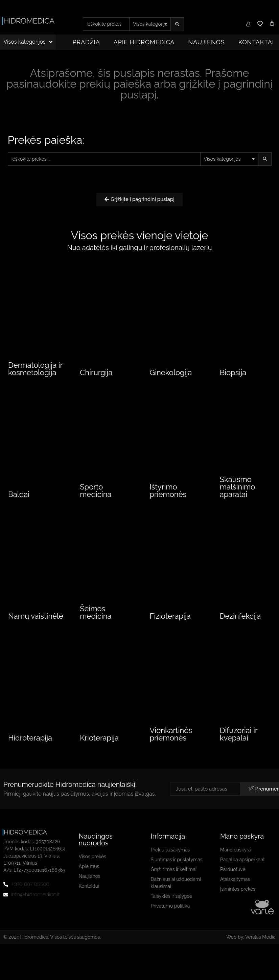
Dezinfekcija (240, 628)
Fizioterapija (170, 628)
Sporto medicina (96, 501)
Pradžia (86, 42)
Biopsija (233, 374)
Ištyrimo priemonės (168, 501)
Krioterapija (99, 751)
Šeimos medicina (96, 624)
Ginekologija (171, 374)
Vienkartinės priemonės (171, 747)
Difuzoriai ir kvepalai (239, 747)
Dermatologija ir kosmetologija (35, 370)
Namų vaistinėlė (36, 628)
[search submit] (177, 24)
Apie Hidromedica (144, 42)
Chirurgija (96, 374)
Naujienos (206, 42)
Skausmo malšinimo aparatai (238, 497)
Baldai (19, 504)
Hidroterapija (30, 751)
